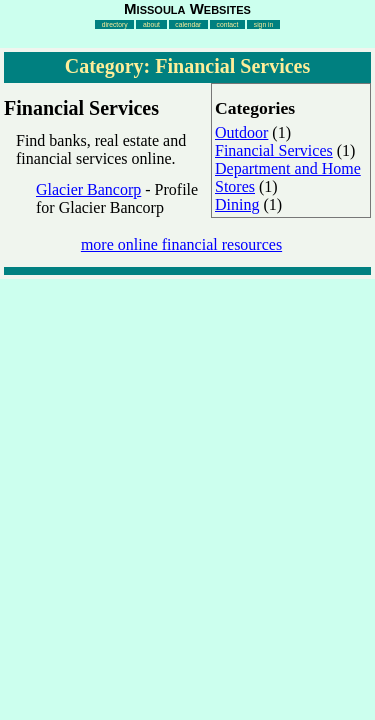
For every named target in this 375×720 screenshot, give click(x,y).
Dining (237, 204)
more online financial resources (181, 244)
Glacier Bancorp (88, 189)
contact (228, 24)
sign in (264, 24)
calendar (188, 24)
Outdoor (241, 132)
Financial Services (274, 150)
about (151, 24)
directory (115, 24)
